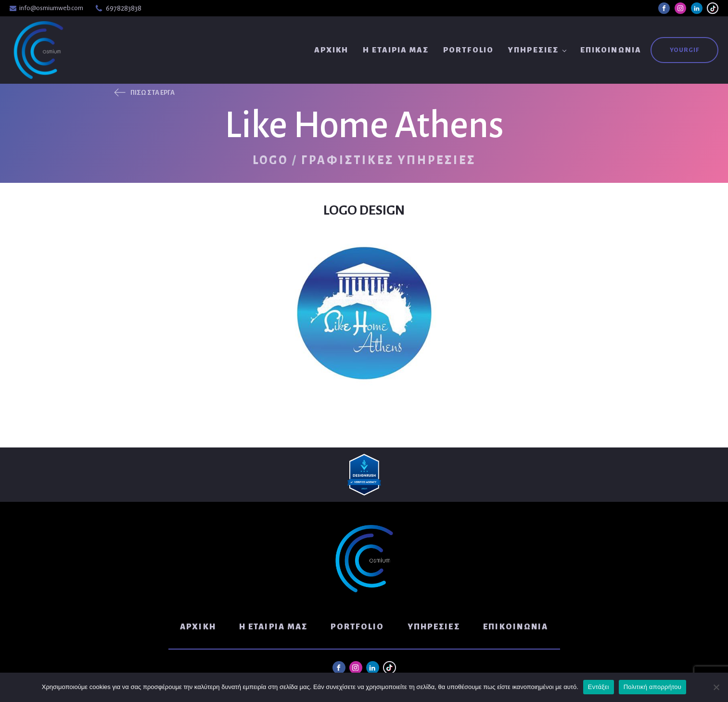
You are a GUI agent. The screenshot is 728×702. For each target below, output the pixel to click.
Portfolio (468, 50)
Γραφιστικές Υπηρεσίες (389, 160)
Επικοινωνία (611, 50)
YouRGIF (684, 50)
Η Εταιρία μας (396, 50)
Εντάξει (599, 687)
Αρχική (332, 50)
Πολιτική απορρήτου (652, 687)
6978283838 (124, 8)
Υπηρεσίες (533, 50)
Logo (270, 160)
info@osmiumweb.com (51, 8)
